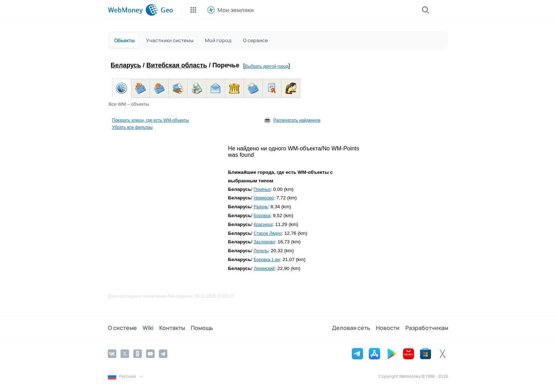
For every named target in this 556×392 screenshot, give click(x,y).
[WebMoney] (133, 10)
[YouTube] (150, 354)
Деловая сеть (351, 328)
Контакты (172, 328)
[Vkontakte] (112, 354)
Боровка (262, 216)
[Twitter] (125, 354)
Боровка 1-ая (267, 260)
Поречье (262, 189)
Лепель (261, 251)
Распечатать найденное (297, 120)
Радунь (261, 207)
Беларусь (126, 65)
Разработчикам (427, 328)
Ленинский (264, 269)
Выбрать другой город (266, 66)
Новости (388, 328)
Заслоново (264, 242)
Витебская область (177, 65)
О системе (122, 328)
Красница (263, 225)
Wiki (148, 328)
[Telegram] (163, 354)
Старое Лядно (268, 233)
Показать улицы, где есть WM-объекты (151, 120)
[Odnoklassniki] (138, 354)
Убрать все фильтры (132, 127)
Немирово (264, 198)
